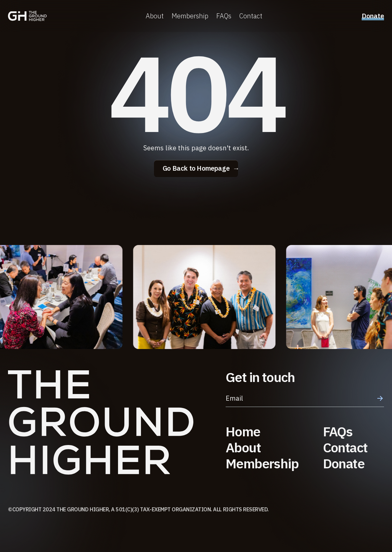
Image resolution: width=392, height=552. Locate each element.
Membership (190, 17)
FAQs (224, 17)
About (155, 17)
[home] (27, 17)
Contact (251, 17)
